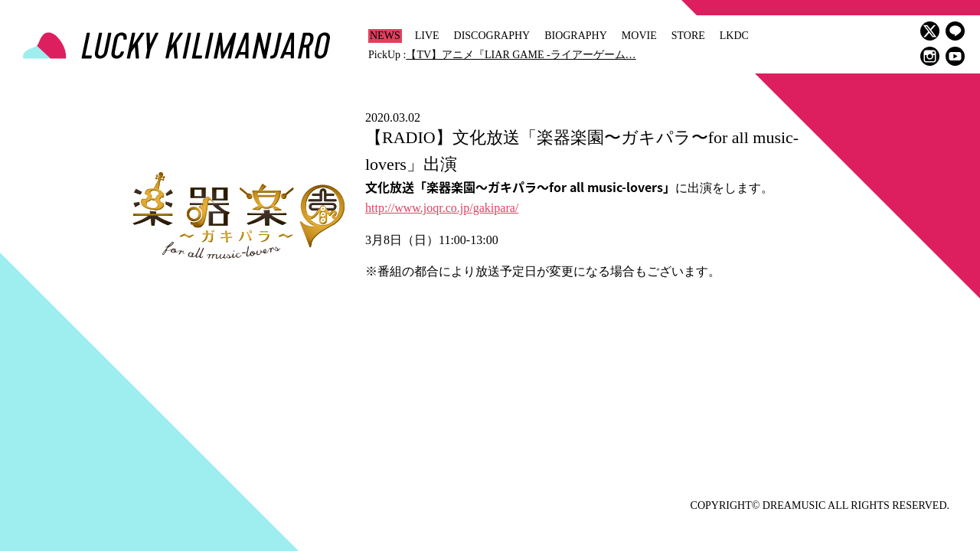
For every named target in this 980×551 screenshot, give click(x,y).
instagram (930, 56)
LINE (955, 31)
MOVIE (639, 36)
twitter (930, 31)
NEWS (385, 36)
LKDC (734, 36)
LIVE (427, 36)
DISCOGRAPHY (492, 36)
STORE (688, 36)
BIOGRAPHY (576, 36)
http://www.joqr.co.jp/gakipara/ (442, 208)
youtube (955, 56)
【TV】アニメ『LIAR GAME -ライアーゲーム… (521, 55)
